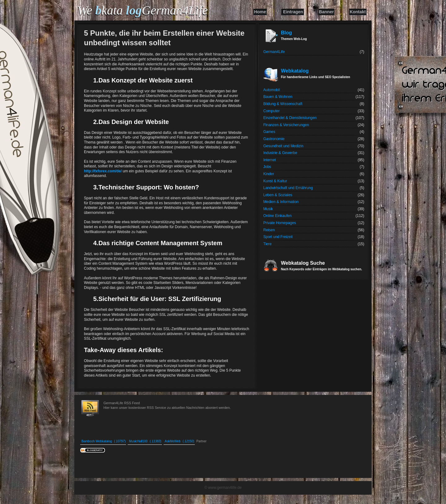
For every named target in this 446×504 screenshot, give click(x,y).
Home (260, 12)
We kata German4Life (143, 10)
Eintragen (293, 12)
